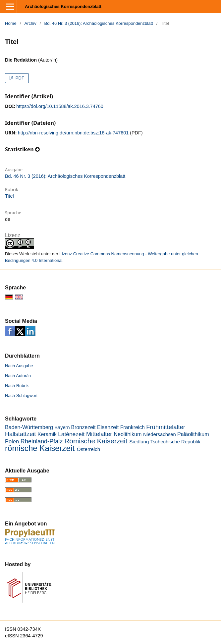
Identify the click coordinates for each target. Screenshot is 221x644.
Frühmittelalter (166, 427)
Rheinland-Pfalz (42, 441)
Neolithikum (128, 434)
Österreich (88, 449)
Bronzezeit (83, 427)
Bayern (62, 427)
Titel (9, 196)
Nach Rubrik (17, 386)
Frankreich (133, 427)
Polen (12, 442)
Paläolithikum (193, 434)
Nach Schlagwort (21, 396)
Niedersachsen (160, 434)
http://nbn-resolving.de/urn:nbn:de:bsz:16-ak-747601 (73, 133)
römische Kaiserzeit (40, 448)
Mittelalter (99, 434)
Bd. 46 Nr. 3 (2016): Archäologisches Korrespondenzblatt (99, 23)
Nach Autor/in (18, 376)
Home (11, 23)
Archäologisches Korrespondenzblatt (63, 6)
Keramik (47, 434)
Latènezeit (71, 434)
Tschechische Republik (175, 442)
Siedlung (139, 442)
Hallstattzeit (20, 434)
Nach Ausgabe (19, 366)
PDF (19, 78)
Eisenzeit (108, 427)
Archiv (30, 23)
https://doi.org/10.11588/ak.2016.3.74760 (60, 106)
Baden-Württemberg (29, 427)
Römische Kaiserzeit (96, 441)
